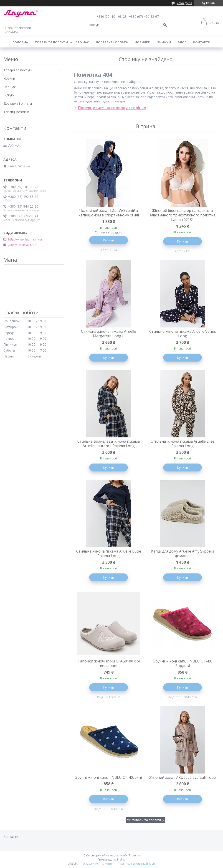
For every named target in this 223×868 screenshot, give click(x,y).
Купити (109, 240)
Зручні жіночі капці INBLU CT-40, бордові (183, 663)
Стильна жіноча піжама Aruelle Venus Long (183, 334)
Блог (182, 42)
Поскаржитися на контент (98, 864)
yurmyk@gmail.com (22, 245)
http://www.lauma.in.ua (25, 239)
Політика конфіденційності (137, 864)
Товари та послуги (51, 42)
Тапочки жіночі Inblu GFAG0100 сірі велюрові (109, 663)
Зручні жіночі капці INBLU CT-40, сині (109, 777)
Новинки (143, 42)
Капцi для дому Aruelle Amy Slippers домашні (183, 553)
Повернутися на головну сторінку (112, 108)
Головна (20, 42)
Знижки (164, 42)
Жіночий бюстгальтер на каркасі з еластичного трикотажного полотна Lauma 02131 (183, 215)
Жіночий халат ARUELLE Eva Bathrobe (182, 777)
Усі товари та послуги (144, 820)
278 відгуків (184, 3)
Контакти (202, 42)
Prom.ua (134, 855)
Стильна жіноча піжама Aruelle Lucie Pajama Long (109, 553)
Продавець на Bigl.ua (111, 859)
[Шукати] (165, 25)
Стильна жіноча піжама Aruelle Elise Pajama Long (182, 444)
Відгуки (9, 95)
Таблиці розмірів (16, 112)
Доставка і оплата (112, 42)
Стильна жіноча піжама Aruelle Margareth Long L (109, 334)
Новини (9, 78)
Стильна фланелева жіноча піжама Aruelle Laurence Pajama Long (109, 444)
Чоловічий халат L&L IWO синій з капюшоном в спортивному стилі (109, 213)
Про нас (82, 42)
